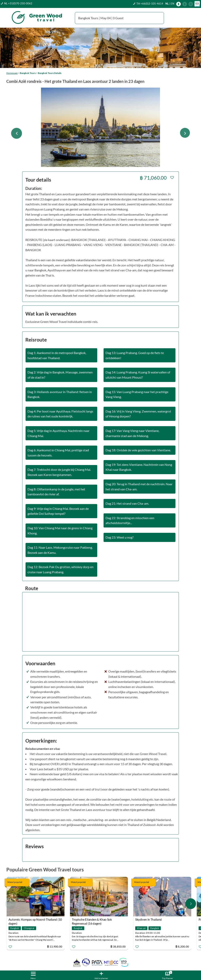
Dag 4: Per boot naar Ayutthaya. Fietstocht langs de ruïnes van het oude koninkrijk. (60, 414)
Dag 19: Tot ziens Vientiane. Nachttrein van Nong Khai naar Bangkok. (139, 467)
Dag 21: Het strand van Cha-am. (127, 503)
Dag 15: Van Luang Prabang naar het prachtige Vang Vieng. (137, 394)
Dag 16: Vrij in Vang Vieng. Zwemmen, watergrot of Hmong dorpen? (138, 414)
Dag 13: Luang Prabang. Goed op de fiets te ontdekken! (135, 355)
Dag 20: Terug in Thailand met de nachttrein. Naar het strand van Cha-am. (139, 487)
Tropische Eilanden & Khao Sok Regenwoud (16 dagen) (92, 920)
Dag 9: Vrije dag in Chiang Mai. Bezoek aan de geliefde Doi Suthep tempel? (58, 511)
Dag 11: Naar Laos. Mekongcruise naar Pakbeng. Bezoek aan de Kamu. (60, 550)
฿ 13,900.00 (55, 946)
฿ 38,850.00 (118, 946)
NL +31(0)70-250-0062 (18, 3)
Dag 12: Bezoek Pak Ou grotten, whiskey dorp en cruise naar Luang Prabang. (60, 569)
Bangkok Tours (28, 73)
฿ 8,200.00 (182, 946)
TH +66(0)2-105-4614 (150, 4)
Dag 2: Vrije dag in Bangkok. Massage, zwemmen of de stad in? (60, 375)
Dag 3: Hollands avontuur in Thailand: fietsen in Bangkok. (60, 394)
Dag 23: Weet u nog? (120, 537)
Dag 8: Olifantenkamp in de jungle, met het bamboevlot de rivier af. (56, 492)
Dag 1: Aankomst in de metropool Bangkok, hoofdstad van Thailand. (57, 355)
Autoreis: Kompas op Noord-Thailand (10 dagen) (35, 920)
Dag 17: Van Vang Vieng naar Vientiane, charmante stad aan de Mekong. (132, 433)
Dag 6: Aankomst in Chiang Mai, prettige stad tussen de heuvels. (58, 453)
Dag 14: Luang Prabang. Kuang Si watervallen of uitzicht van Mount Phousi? (138, 375)
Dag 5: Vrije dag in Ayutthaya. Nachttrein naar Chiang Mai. (59, 433)
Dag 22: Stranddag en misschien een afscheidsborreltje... (130, 520)
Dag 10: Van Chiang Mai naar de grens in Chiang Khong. (60, 531)
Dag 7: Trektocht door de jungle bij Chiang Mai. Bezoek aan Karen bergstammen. (59, 472)
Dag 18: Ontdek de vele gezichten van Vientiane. (138, 450)
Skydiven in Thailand (149, 920)
